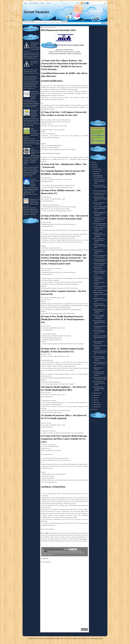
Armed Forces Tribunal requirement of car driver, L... (100, 187)
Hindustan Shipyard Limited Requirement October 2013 (100, 208)
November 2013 (69, 553)
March (95, 402)
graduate (49, 553)
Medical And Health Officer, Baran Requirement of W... (100, 338)
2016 (93, 165)
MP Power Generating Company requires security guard (99, 317)
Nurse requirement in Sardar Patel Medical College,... (99, 383)
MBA (60, 553)
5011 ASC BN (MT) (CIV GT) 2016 (34, 63)
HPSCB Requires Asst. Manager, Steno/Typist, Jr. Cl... (100, 306)
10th (49, 551)
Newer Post (45, 629)
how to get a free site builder (71, 639)
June (95, 398)
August (95, 395)
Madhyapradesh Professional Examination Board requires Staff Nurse (35, 113)
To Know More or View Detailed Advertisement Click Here (57, 545)
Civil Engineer (73, 551)
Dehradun (80, 551)
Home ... (43, 3)
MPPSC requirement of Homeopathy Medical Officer (99, 322)
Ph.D (75, 553)
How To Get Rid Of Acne (83, 639)
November (96, 171)
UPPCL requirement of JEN (100, 290)
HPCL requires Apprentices (100, 191)
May (95, 400)
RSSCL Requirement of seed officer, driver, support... (99, 240)
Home (26, 3)
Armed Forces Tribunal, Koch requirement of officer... (99, 181)
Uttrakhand (50, 555)
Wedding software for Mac (57, 639)
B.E (65, 551)
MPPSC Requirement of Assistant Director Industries (99, 311)
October (96, 174)
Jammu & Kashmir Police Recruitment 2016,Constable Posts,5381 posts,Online (31, 78)
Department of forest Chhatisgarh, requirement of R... (100, 300)
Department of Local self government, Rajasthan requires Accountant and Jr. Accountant (31, 203)
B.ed (68, 551)
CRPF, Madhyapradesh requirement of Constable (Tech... (100, 199)
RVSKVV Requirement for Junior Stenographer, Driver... (100, 273)
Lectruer (54, 553)
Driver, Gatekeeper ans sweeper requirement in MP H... (100, 246)
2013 (93, 167)
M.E (57, 553)
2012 (93, 410)
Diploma (44, 553)
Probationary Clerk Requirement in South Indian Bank (99, 235)
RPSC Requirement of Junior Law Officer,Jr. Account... (99, 332)
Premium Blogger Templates (96, 639)
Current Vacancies (34, 3)
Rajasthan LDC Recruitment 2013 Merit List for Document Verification (35, 95)
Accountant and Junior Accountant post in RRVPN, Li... (99, 374)
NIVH (63, 553)
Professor (45, 555)
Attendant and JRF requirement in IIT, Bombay (98, 279)
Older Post (84, 629)
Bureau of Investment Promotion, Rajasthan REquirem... (99, 358)
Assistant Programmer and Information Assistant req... (100, 364)
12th (52, 551)
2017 (93, 162)
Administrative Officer (58, 551)
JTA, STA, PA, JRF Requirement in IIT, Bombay (98, 252)
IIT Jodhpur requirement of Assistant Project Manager (100, 229)
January (96, 407)
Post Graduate (81, 553)
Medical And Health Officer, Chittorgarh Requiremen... (100, 347)
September (96, 393)
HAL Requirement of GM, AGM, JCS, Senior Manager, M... (99, 220)
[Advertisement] (65, 613)
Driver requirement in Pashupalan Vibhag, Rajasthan (99, 389)
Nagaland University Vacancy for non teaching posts (100, 294)
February (96, 405)
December (96, 169)
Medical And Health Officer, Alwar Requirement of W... (100, 353)
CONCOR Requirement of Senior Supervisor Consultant (100, 214)
